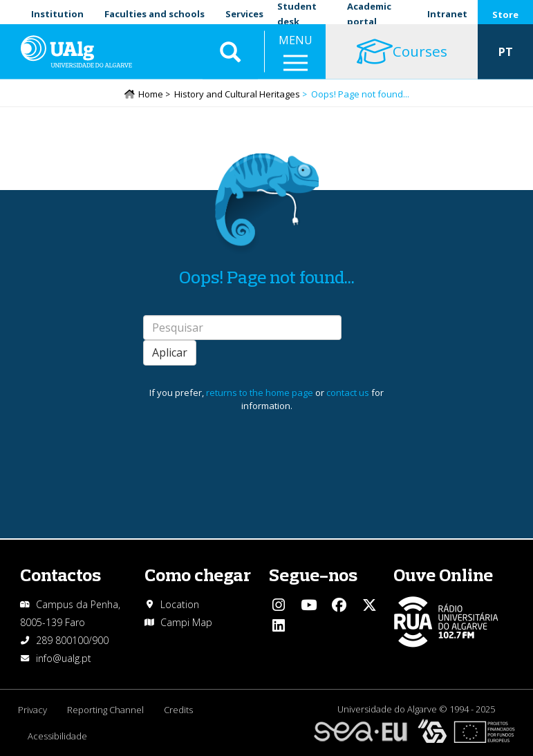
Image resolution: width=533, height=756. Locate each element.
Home (151, 95)
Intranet (447, 14)
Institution (57, 14)
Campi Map (186, 622)
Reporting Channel (106, 710)
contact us (348, 393)
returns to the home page (260, 393)
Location (180, 604)
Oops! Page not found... (267, 277)
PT (506, 55)
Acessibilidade (58, 736)
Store (505, 15)
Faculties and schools (155, 14)
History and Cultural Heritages (237, 95)
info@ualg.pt (64, 658)
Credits (180, 710)
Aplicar (170, 353)
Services (244, 14)
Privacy (32, 710)
